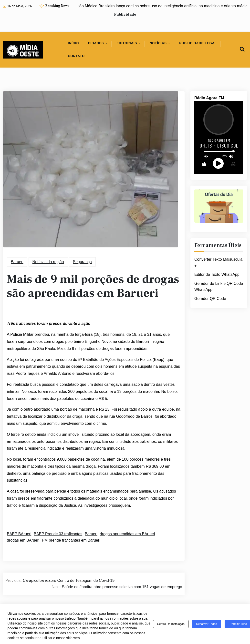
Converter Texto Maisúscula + (218, 263)
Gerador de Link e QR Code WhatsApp (219, 287)
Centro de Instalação (171, 624)
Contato (76, 56)
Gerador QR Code (210, 299)
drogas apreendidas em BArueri (127, 534)
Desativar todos (207, 624)
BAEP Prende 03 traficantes (58, 534)
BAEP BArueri (19, 534)
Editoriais (127, 43)
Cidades (96, 43)
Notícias (158, 43)
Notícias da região (48, 262)
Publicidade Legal (198, 43)
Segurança (82, 262)
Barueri (17, 262)
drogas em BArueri (23, 540)
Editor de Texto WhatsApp (217, 274)
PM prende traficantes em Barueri (71, 540)
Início (73, 43)
